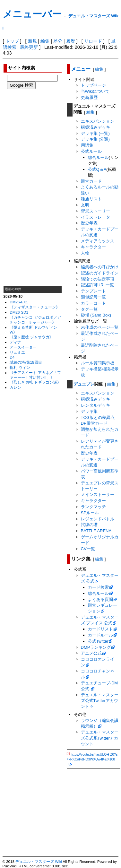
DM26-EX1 (19, 302)
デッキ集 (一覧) (95, 133)
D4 (12, 357)
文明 (85, 205)
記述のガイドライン (100, 273)
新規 (32, 41)
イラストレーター (98, 217)
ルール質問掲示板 (98, 363)
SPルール (90, 513)
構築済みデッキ (95, 127)
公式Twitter (98, 641)
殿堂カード (91, 181)
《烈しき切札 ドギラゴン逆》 (35, 382)
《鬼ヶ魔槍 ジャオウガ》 (31, 337)
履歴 (71, 41)
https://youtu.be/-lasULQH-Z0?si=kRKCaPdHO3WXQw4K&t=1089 (93, 759)
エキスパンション (98, 121)
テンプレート (93, 291)
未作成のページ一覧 (100, 327)
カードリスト (100, 629)
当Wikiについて (95, 91)
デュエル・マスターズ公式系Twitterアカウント (100, 738)
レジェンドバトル (98, 519)
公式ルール (91, 151)
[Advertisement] (33, 187)
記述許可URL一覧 (98, 285)
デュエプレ (84, 384)
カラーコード (93, 303)
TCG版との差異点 (98, 417)
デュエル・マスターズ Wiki (39, 862)
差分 (58, 41)
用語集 (87, 145)
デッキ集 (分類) (95, 139)
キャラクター (93, 247)
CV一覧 (88, 549)
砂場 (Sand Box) (96, 315)
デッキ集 (89, 411)
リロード (93, 41)
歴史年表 (89, 223)
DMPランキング (96, 647)
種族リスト (91, 199)
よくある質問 (100, 599)
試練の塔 (89, 525)
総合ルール (98, 157)
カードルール (100, 635)
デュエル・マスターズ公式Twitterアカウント (100, 701)
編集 (45, 41)
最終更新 (29, 47)
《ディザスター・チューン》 (35, 307)
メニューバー (32, 14)
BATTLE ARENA (96, 531)
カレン (15, 387)
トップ (12, 41)
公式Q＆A (97, 169)
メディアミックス (98, 241)
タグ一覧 (89, 309)
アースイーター (23, 347)
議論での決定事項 (98, 279)
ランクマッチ (93, 507)
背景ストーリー (95, 211)
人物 (85, 253)
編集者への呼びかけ (100, 267)
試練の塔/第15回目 (26, 362)
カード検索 (98, 587)
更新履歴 (89, 97)
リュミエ (17, 352)
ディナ (15, 342)
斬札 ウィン (20, 367)
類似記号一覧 (93, 297)
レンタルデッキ (95, 405)
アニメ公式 (91, 653)
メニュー (81, 69)
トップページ (93, 85)
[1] (68, 753)
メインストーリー (98, 495)
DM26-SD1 (19, 312)
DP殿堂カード (94, 423)
